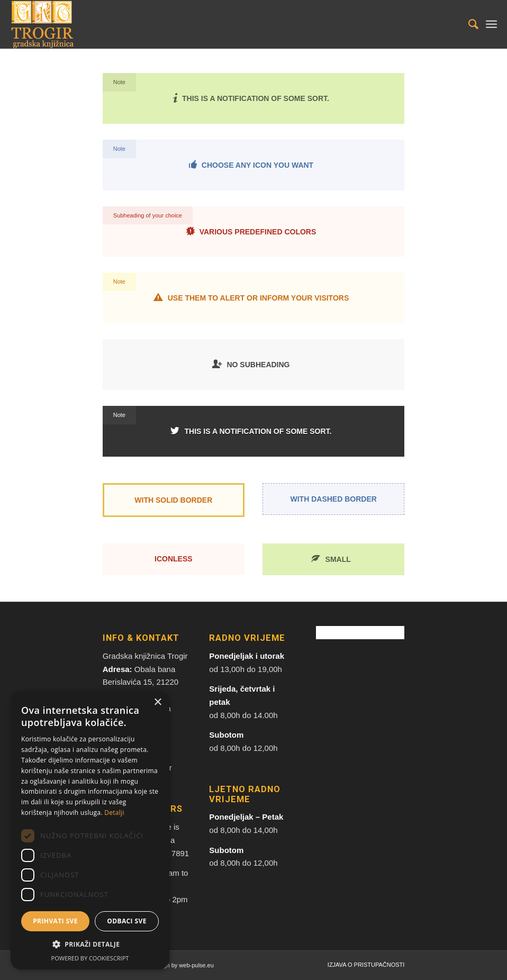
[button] (90, 945)
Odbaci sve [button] (127, 921)
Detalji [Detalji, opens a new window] (114, 813)
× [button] (157, 702)
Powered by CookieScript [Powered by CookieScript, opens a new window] (90, 958)
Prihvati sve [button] (55, 921)
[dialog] (90, 830)
